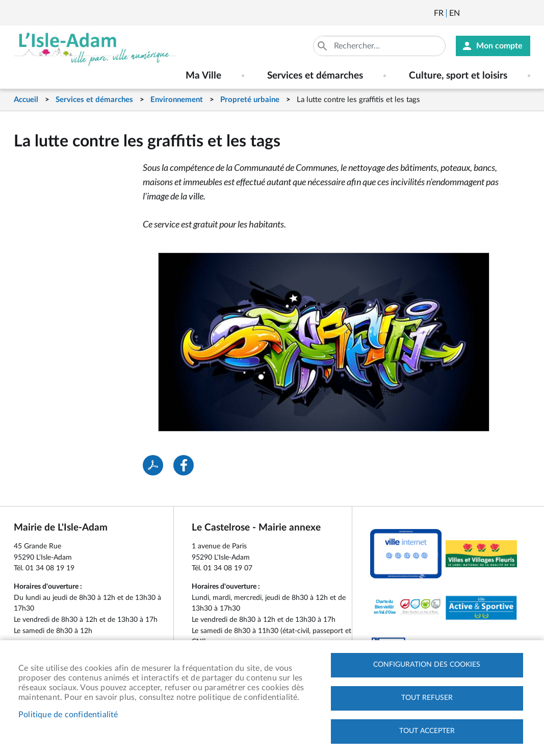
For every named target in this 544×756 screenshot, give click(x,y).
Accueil (26, 100)
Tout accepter (427, 731)
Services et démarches (94, 100)
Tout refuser (427, 698)
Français (439, 13)
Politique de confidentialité (68, 715)
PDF (153, 465)
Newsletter (469, 13)
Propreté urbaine (250, 100)
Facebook (496, 13)
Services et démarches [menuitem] (315, 76)
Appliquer (323, 46)
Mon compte (499, 46)
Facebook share (184, 465)
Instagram (524, 13)
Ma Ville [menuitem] (203, 76)
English (455, 13)
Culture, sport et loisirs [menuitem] (458, 76)
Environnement (177, 100)
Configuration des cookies (427, 665)
